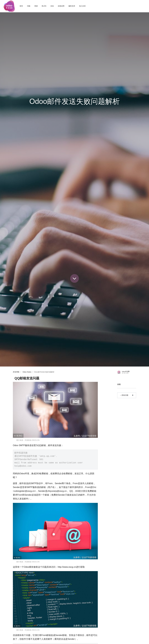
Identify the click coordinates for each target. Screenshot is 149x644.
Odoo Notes (27, 372)
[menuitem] (21, 6)
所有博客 (16, 372)
